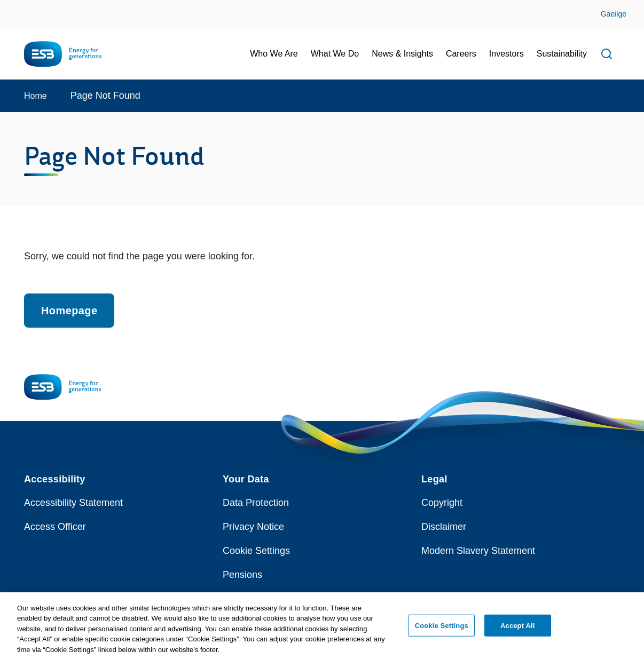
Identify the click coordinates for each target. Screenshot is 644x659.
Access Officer (55, 527)
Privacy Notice (253, 527)
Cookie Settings (256, 551)
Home (36, 96)
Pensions (242, 575)
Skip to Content (17, 7)
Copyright (442, 503)
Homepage (69, 311)
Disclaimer (444, 527)
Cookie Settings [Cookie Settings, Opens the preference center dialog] (442, 629)
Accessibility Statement (73, 503)
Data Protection (256, 503)
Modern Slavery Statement (478, 551)
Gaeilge (614, 14)
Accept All (517, 629)
